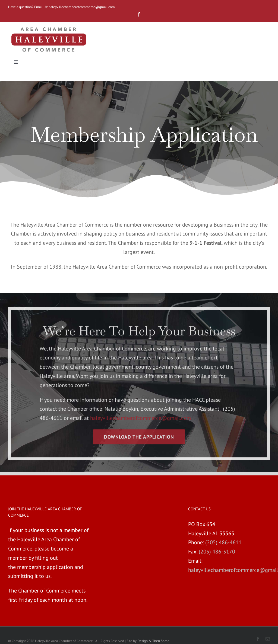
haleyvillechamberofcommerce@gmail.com (82, 7)
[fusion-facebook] (139, 14)
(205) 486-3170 (217, 552)
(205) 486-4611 (223, 542)
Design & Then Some (153, 641)
